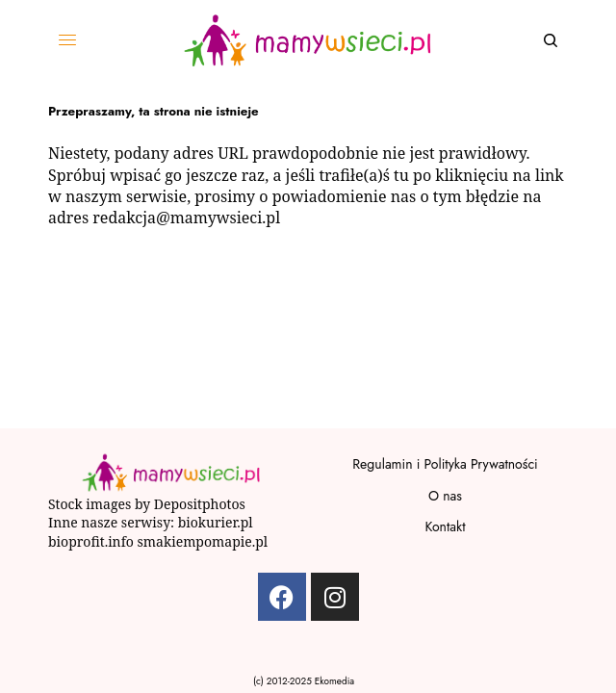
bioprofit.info (91, 541)
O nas (445, 496)
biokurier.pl (216, 522)
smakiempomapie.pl (205, 541)
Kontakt (445, 526)
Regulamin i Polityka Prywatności (445, 464)
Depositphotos (200, 504)
